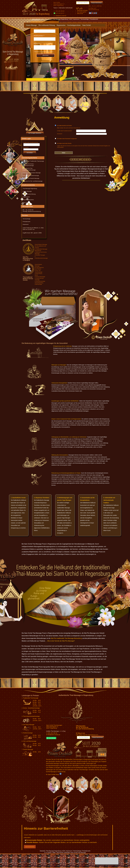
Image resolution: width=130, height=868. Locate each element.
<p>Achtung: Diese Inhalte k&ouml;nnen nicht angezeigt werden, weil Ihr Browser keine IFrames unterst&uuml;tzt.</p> (45, 42)
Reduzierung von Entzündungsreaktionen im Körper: (66, 473)
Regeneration (61, 25)
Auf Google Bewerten (35, 133)
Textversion (63, 22)
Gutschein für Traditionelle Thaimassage (33, 161)
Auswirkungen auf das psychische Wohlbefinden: (65, 401)
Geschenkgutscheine (74, 25)
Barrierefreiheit (30, 847)
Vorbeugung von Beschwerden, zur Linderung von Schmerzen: (69, 437)
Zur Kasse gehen (82, 12)
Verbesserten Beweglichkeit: (59, 383)
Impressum (76, 19)
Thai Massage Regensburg (60, 19)
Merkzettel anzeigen (82, 10)
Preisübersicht (94, 19)
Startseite (49, 19)
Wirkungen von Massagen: (59, 365)
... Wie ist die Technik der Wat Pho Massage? (60, 641)
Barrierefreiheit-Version (39, 19)
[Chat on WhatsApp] (51, 739)
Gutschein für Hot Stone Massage (32, 173)
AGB (71, 19)
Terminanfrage (85, 19)
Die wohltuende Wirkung (47, 25)
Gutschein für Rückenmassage (31, 176)
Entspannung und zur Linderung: (62, 346)
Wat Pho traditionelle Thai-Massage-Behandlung (66, 638)
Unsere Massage (31, 25)
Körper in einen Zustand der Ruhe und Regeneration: (66, 419)
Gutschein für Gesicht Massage (31, 178)
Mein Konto (80, 13)
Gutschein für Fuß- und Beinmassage (33, 181)
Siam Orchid (86, 25)
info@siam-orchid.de (61, 16)
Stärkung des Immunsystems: (60, 455)
